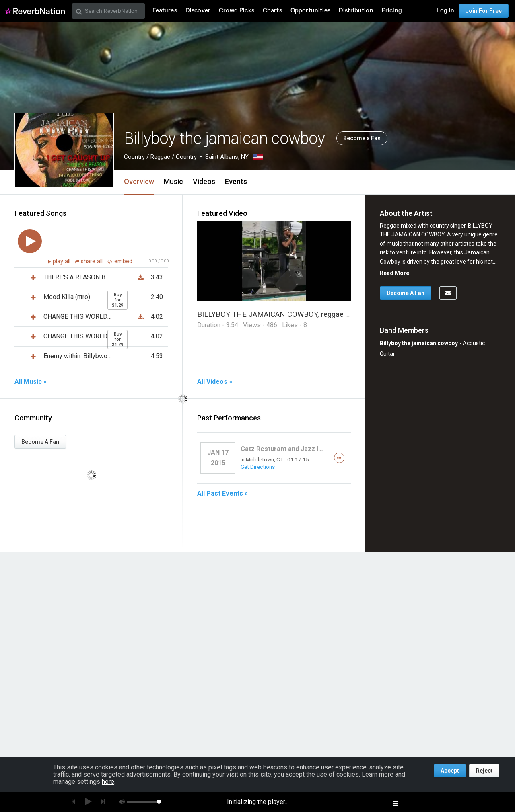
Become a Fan (362, 138)
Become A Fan (40, 442)
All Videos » (215, 382)
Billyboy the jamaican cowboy (419, 343)
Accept (450, 771)
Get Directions (258, 467)
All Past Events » (222, 494)
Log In (445, 11)
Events (236, 181)
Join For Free (484, 11)
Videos (204, 181)
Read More (394, 273)
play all (62, 261)
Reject (484, 771)
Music (173, 181)
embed (120, 261)
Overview (139, 181)
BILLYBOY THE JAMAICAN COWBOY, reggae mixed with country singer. (314, 314)
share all (90, 261)
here (108, 782)
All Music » (31, 382)
